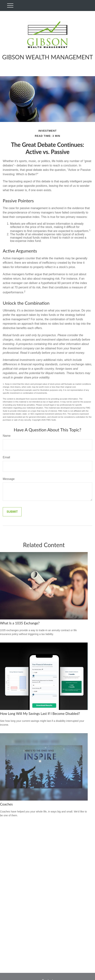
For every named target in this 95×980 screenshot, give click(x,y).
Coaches (6, 804)
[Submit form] (12, 512)
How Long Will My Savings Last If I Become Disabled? (40, 714)
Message (9, 479)
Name (7, 436)
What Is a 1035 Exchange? (20, 623)
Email (6, 457)
